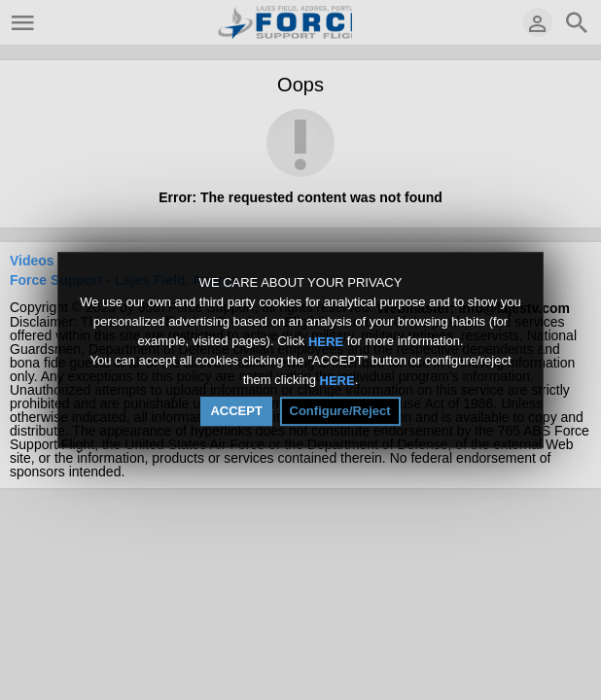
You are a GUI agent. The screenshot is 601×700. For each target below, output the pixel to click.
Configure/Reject (340, 411)
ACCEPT (236, 411)
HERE (326, 341)
